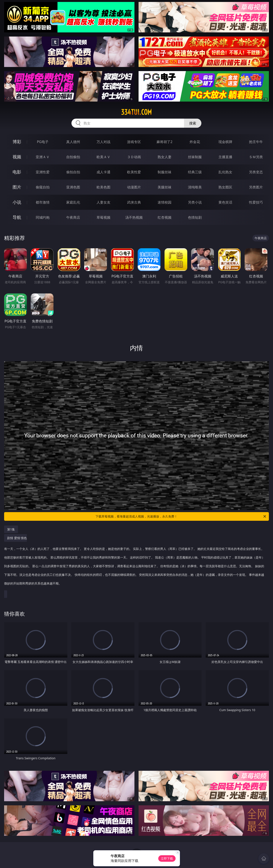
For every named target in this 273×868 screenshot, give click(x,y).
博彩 (17, 142)
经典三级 (195, 172)
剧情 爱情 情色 (135, 563)
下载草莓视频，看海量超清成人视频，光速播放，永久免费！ (181, 516)
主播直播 (225, 157)
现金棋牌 (225, 142)
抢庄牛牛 (256, 142)
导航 (17, 217)
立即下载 (167, 858)
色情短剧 (195, 217)
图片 (17, 187)
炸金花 (195, 142)
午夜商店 (73, 217)
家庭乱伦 (73, 202)
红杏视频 (165, 217)
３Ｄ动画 (134, 157)
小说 (17, 202)
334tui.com (136, 112)
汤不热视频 (134, 217)
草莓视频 (103, 217)
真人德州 (73, 142)
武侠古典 (134, 202)
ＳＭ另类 (256, 157)
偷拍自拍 (73, 172)
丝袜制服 (195, 157)
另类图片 (256, 187)
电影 (17, 172)
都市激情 (43, 202)
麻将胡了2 (164, 142)
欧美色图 (103, 187)
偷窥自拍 (43, 187)
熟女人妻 (165, 157)
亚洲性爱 (43, 172)
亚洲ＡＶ (43, 157)
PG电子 (43, 142)
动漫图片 (134, 187)
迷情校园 (165, 202)
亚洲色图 (73, 187)
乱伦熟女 (225, 172)
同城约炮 (43, 217)
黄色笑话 (225, 202)
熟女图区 (225, 187)
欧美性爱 (134, 172)
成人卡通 (103, 172)
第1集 (11, 529)
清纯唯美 (195, 187)
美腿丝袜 (165, 187)
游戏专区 (134, 142)
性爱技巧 (256, 202)
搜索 (193, 123)
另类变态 (256, 172)
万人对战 (103, 142)
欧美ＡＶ (103, 157)
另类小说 (195, 202)
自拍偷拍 (73, 157)
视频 (17, 157)
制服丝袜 (165, 172)
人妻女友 (103, 202)
